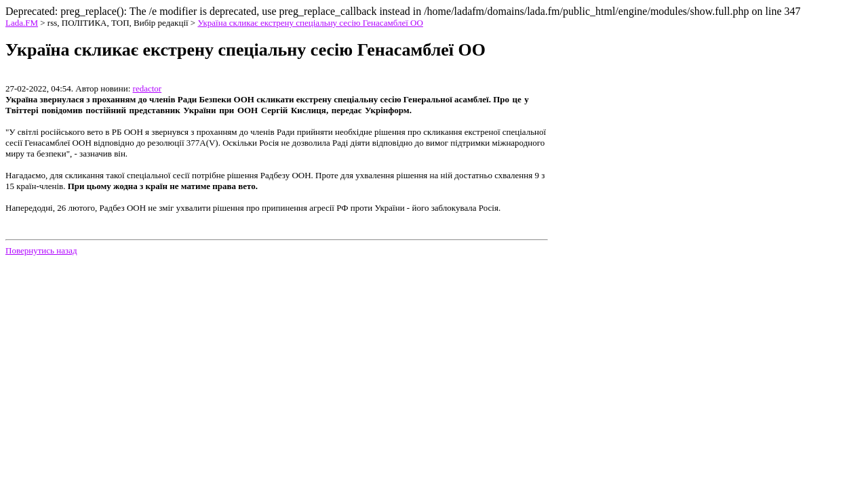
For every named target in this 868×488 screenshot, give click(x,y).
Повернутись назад (41, 250)
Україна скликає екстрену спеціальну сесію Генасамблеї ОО (310, 23)
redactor (147, 88)
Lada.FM (22, 23)
